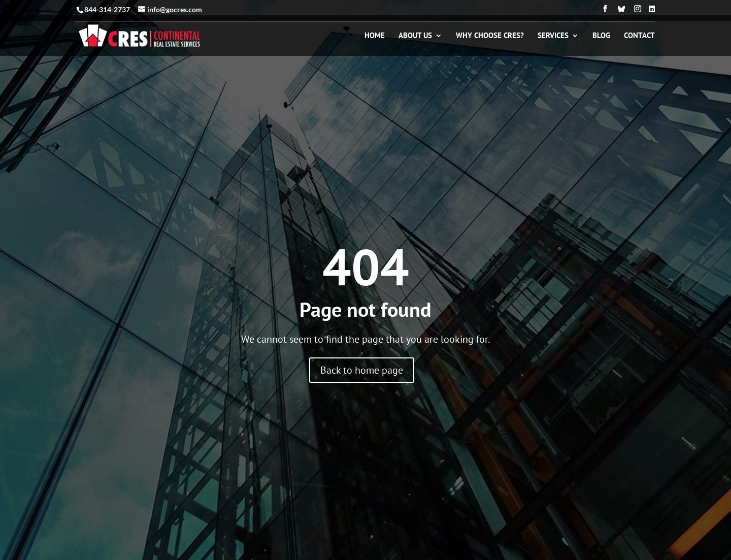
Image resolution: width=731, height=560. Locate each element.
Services (553, 36)
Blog (601, 36)
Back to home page (362, 370)
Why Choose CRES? (490, 36)
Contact (639, 36)
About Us (415, 36)
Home (375, 36)
